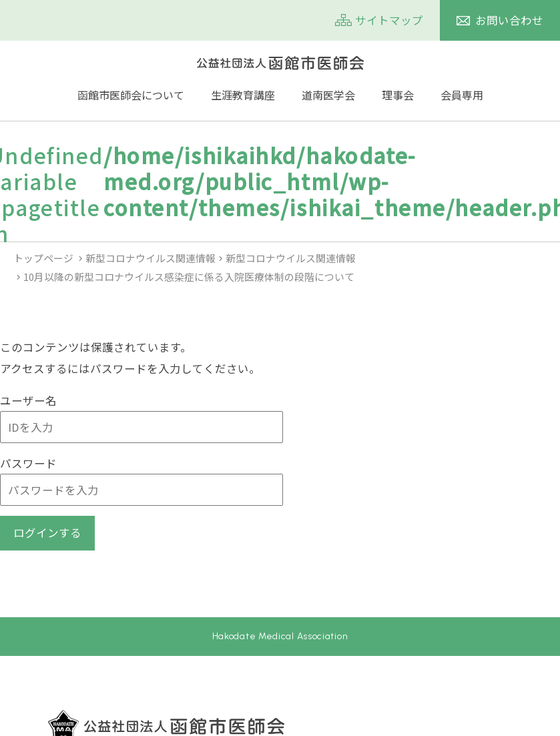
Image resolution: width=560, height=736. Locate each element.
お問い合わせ (509, 20)
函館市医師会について (131, 95)
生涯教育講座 (243, 95)
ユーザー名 (28, 400)
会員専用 (462, 95)
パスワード (28, 463)
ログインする (47, 532)
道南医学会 (328, 95)
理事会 (398, 95)
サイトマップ (389, 20)
